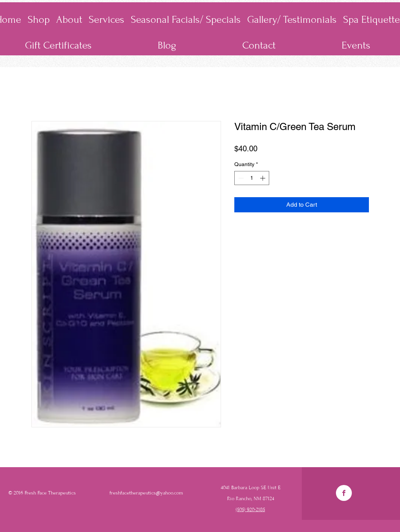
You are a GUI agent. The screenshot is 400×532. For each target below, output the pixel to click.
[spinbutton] (252, 178)
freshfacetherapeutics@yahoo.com (146, 493)
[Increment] (263, 178)
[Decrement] (240, 178)
